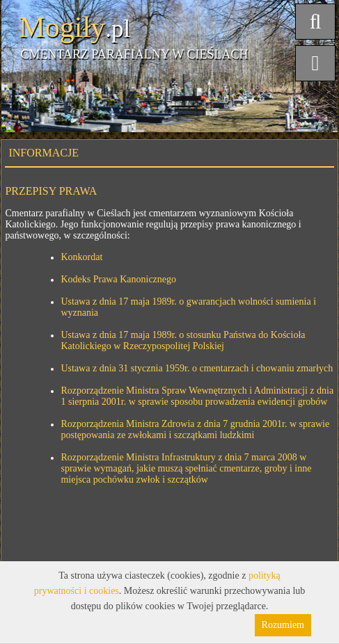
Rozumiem (283, 625)
